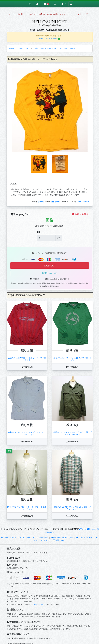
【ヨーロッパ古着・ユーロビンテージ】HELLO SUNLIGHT (24, 537)
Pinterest (92, 529)
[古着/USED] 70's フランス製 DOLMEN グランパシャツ (72, 508)
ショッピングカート (85, 537)
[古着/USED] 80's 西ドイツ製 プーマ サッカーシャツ (27, 359)
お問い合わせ (59, 540)
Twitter (83, 529)
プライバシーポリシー (39, 604)
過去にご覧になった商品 (50, 38)
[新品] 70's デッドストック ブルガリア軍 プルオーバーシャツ (72, 433)
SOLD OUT (49, 266)
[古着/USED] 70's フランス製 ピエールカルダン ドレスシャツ (27, 433)
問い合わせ (50, 273)
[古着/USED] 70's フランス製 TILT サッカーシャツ (72, 359)
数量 (39, 232)
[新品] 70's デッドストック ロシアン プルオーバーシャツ (27, 508)
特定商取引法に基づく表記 (62, 537)
